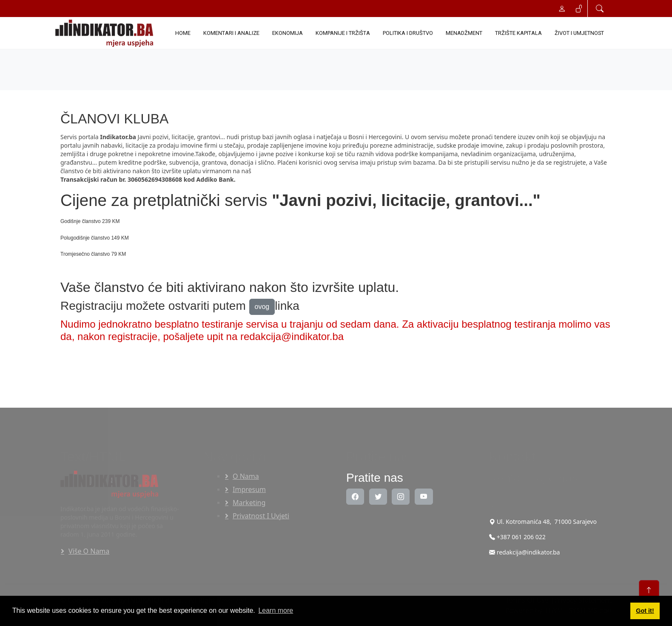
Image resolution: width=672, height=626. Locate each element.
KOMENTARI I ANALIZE (231, 33)
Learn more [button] (276, 610)
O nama (246, 476)
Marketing (249, 503)
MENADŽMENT (464, 33)
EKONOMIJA (288, 33)
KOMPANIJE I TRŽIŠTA (343, 33)
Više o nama (89, 551)
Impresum (249, 489)
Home (183, 33)
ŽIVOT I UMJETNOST (579, 33)
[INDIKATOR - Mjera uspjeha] (106, 33)
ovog (262, 307)
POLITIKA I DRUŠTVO (408, 33)
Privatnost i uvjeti (261, 516)
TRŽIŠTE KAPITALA (518, 33)
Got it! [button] (645, 611)
